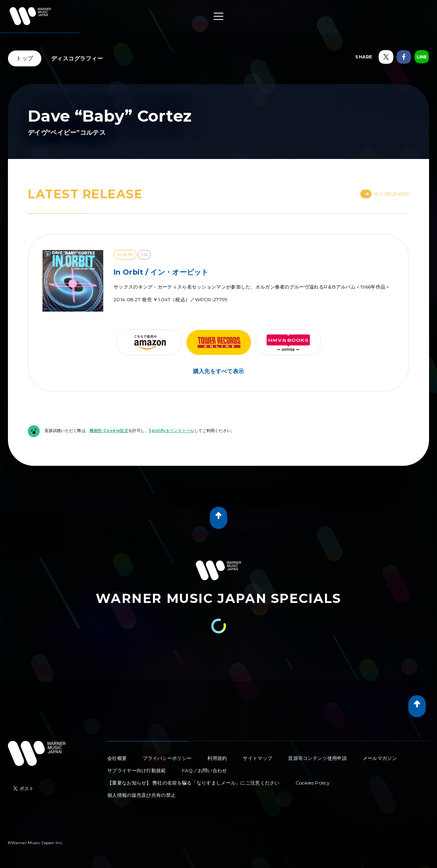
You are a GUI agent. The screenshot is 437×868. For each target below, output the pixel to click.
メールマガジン (380, 758)
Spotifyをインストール (171, 431)
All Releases (385, 194)
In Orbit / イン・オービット (161, 272)
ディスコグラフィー (77, 58)
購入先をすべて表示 (219, 371)
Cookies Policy (313, 783)
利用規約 (217, 758)
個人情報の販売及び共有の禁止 (141, 795)
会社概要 (117, 758)
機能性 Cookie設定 (109, 431)
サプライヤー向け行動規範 (137, 770)
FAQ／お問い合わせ (205, 770)
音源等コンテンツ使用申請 (317, 758)
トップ (25, 58)
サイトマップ (257, 758)
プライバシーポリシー (167, 758)
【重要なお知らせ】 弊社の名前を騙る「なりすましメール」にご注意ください (193, 783)
